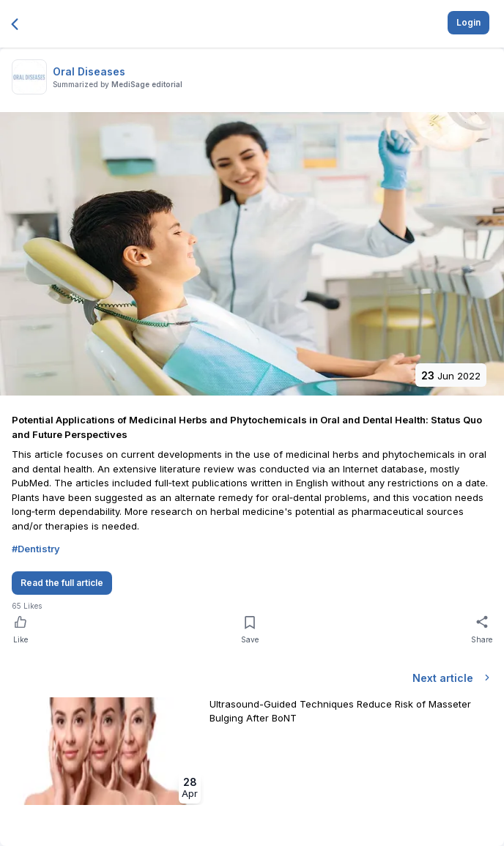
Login (468, 22)
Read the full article (62, 583)
